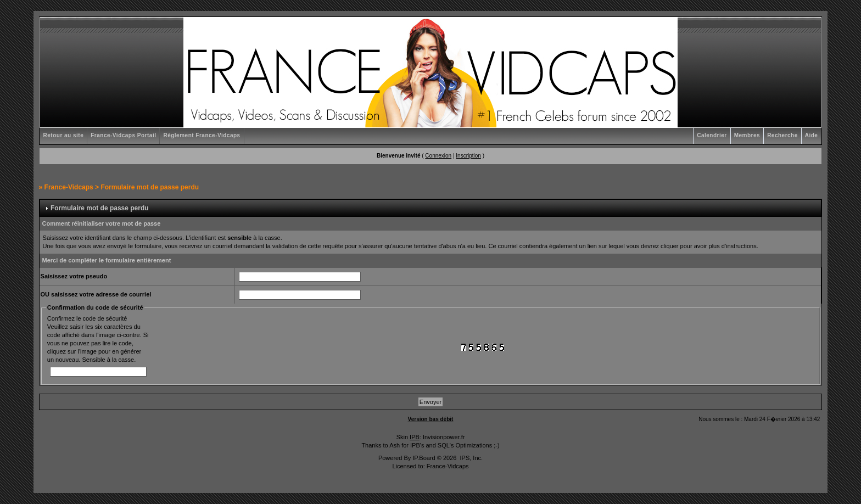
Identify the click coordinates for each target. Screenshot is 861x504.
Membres (747, 135)
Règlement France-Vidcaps (202, 135)
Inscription (468, 156)
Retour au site (64, 135)
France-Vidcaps (69, 187)
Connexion (438, 156)
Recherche (782, 135)
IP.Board (424, 458)
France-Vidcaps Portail (123, 135)
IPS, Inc (470, 458)
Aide (812, 135)
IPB (415, 437)
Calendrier (712, 135)
